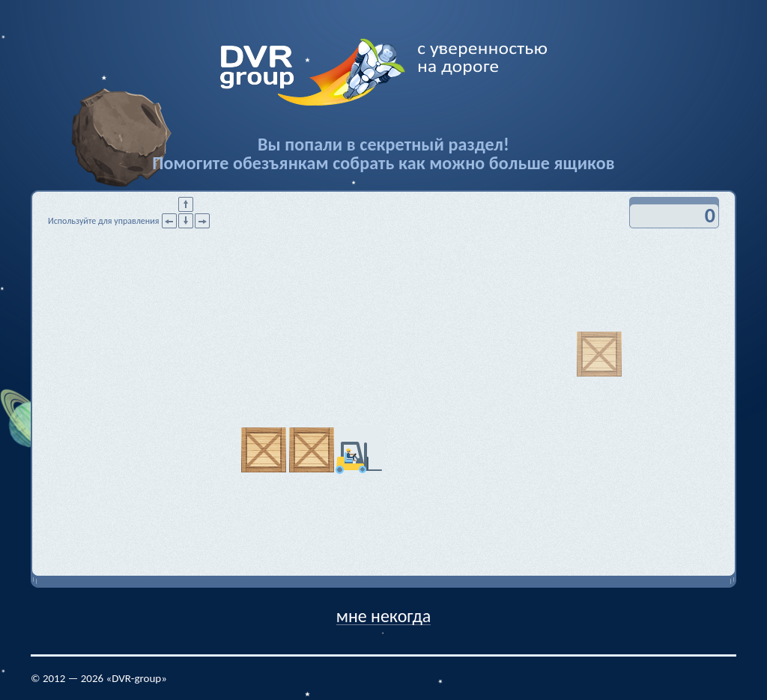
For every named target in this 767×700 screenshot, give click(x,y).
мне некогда (384, 615)
